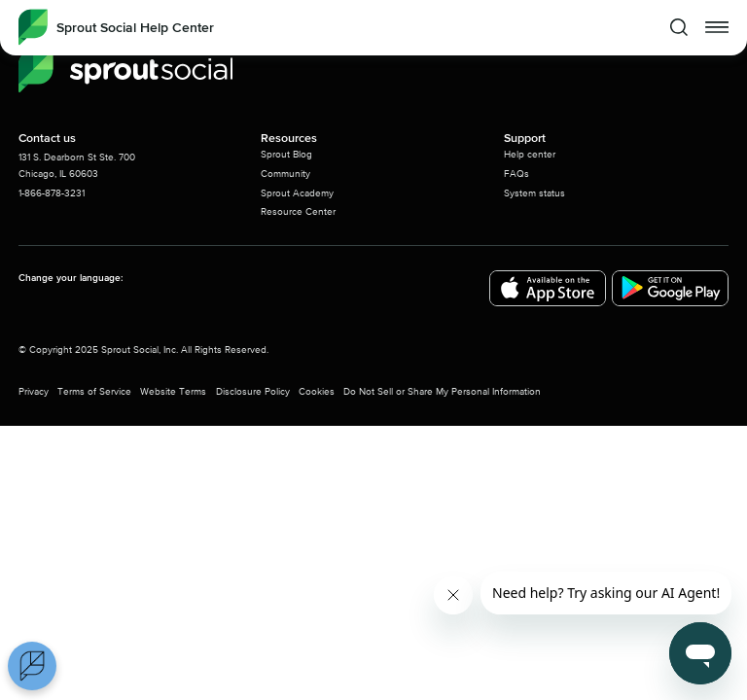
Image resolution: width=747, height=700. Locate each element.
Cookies (317, 392)
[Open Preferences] (32, 666)
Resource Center (298, 212)
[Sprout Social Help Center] (116, 27)
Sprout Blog (286, 155)
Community (285, 174)
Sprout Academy (297, 193)
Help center (530, 155)
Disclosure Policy (253, 392)
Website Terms (173, 392)
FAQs (516, 174)
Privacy (34, 392)
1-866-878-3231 (52, 193)
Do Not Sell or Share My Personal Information (442, 392)
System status (534, 193)
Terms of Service (94, 392)
